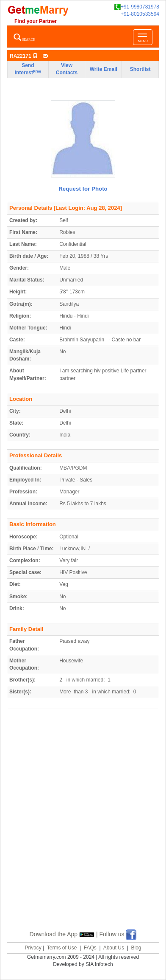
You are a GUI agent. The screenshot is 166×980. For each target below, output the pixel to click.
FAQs (90, 948)
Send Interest (28, 69)
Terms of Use (62, 948)
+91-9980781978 (137, 7)
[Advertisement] (83, 829)
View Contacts (67, 69)
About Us (114, 948)
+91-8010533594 (140, 14)
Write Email (104, 69)
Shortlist (140, 69)
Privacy (33, 948)
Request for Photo (83, 189)
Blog (136, 948)
